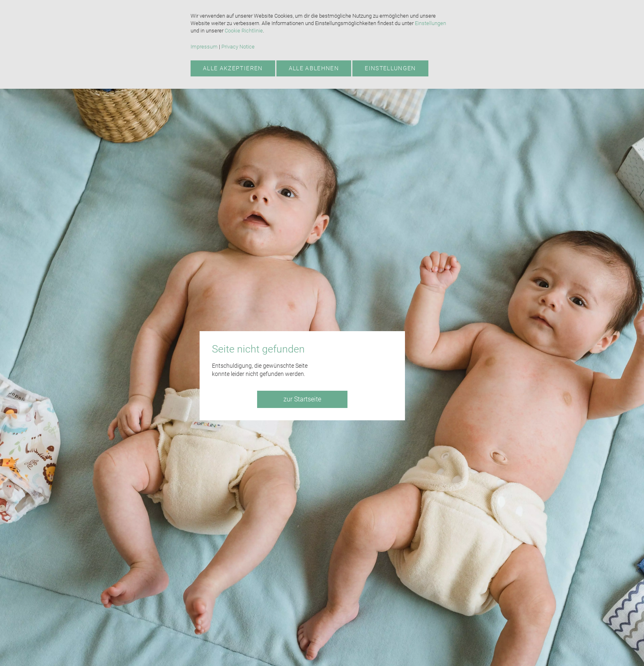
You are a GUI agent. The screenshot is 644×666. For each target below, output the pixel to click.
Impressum (204, 47)
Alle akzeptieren (233, 68)
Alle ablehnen (314, 68)
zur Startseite (302, 399)
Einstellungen (430, 23)
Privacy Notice (238, 47)
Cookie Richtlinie (244, 31)
